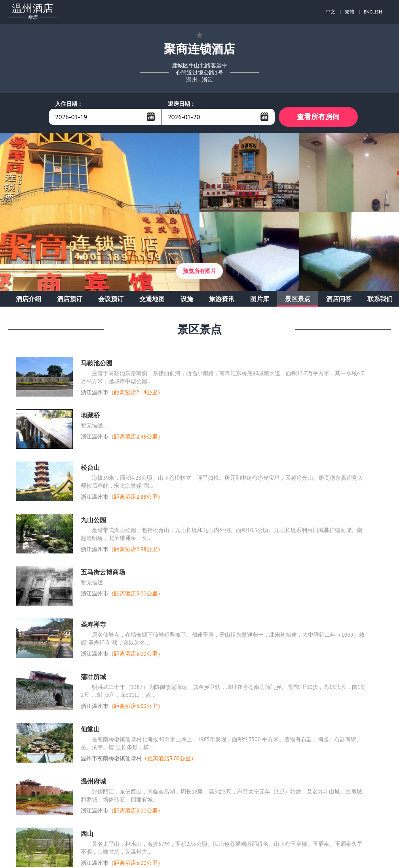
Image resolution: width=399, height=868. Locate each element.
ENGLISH (373, 12)
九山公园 (93, 520)
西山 (87, 834)
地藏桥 (90, 415)
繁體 (350, 12)
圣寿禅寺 (93, 624)
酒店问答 (339, 299)
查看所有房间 (318, 117)
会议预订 (111, 299)
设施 (187, 299)
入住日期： (69, 104)
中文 (331, 12)
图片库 (260, 299)
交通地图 (152, 299)
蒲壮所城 (93, 677)
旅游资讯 (222, 299)
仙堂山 (90, 729)
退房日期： (182, 104)
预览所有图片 (199, 271)
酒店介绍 (28, 299)
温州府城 (93, 781)
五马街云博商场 (103, 572)
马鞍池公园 (97, 363)
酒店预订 (70, 299)
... (151, 116)
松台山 (90, 467)
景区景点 (298, 299)
